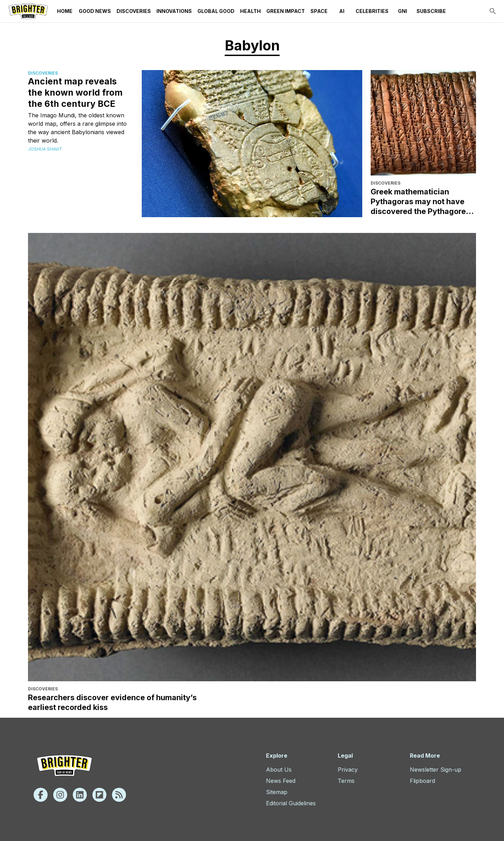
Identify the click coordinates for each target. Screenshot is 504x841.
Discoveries (134, 11)
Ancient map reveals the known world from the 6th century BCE (75, 92)
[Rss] (119, 795)
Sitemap (277, 792)
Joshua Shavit (45, 149)
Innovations (174, 11)
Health (250, 11)
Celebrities (372, 11)
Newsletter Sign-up (436, 770)
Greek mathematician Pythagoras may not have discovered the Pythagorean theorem (423, 202)
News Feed (281, 781)
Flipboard (422, 781)
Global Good (216, 11)
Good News (95, 11)
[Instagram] (60, 795)
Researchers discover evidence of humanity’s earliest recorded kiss (112, 702)
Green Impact (286, 11)
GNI (402, 11)
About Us (279, 770)
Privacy (348, 770)
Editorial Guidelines (291, 803)
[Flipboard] (99, 795)
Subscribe (431, 11)
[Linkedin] (80, 795)
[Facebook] (41, 795)
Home (65, 11)
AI (342, 11)
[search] (493, 11)
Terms (346, 781)
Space (319, 11)
